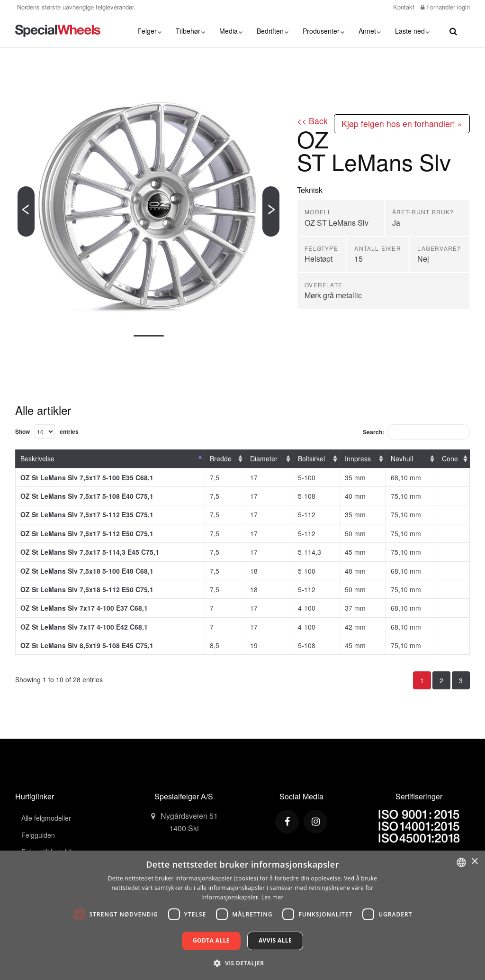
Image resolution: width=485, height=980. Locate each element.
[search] (453, 31)
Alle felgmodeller (46, 818)
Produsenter (323, 31)
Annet (370, 31)
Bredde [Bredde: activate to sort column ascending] (221, 458)
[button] (242, 963)
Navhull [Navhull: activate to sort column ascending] (402, 458)
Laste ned (412, 31)
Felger (149, 31)
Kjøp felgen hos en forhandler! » (402, 124)
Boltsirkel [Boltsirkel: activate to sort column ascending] (311, 458)
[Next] (271, 211)
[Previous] (26, 211)
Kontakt (403, 7)
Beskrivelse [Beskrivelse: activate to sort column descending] (37, 458)
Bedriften (273, 31)
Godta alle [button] (211, 940)
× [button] (474, 862)
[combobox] (461, 862)
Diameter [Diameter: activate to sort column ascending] (264, 458)
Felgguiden (38, 835)
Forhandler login (445, 7)
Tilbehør (190, 31)
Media (231, 31)
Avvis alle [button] (275, 940)
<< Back (312, 121)
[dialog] (242, 915)
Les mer (273, 897)
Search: (416, 432)
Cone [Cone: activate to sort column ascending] (450, 458)
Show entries (47, 431)
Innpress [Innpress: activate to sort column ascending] (358, 458)
